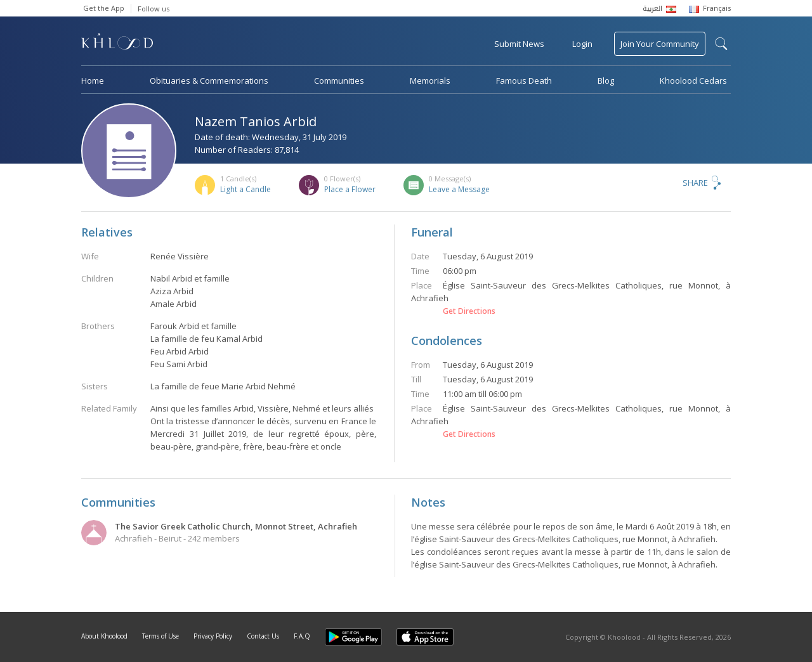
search (721, 44)
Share (695, 183)
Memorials (430, 81)
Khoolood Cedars (693, 81)
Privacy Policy (213, 636)
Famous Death (524, 81)
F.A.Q (302, 636)
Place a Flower (350, 189)
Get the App (104, 8)
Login (582, 44)
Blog (606, 81)
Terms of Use (160, 636)
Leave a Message (459, 189)
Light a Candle (246, 189)
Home (93, 81)
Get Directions (469, 311)
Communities (339, 81)
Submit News (519, 44)
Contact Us (263, 636)
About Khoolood (104, 636)
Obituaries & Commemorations (209, 81)
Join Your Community (660, 44)
